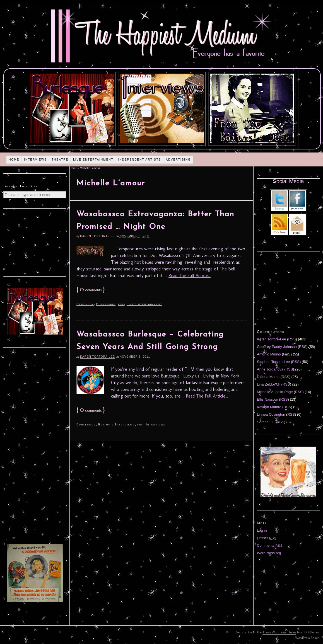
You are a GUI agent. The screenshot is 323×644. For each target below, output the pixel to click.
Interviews (35, 160)
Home (14, 160)
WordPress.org (269, 553)
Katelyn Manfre (269, 407)
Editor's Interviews (116, 424)
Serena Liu (266, 422)
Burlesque (106, 304)
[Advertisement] (35, 242)
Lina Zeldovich (269, 384)
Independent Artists (140, 160)
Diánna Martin (268, 377)
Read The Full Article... (190, 276)
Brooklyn (85, 304)
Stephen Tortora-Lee (273, 362)
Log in (262, 530)
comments (91, 290)
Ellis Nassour (267, 399)
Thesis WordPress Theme (279, 632)
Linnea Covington (271, 414)
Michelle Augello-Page (275, 392)
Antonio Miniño (269, 354)
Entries (267, 538)
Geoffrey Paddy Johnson (277, 347)
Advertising (178, 160)
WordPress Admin (307, 638)
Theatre (60, 160)
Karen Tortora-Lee (97, 236)
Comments (270, 545)
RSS (292, 339)
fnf (121, 304)
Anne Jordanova (270, 369)
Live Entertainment (93, 160)
